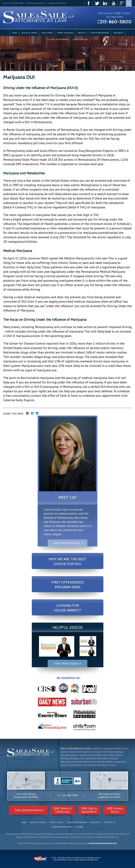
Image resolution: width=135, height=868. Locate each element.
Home (14, 33)
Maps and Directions (62, 827)
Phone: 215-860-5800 (14, 3)
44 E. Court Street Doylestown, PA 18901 (26, 796)
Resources (118, 33)
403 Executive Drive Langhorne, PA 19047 (109, 796)
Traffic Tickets (56, 822)
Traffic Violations (65, 33)
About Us (82, 33)
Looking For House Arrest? (67, 608)
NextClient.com (93, 860)
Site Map (79, 827)
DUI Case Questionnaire (58, 39)
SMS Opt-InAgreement (89, 810)
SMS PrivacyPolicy (115, 810)
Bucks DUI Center (29, 33)
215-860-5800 (116, 22)
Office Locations (80, 39)
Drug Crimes (47, 33)
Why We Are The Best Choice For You (67, 561)
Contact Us (109, 822)
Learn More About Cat (66, 543)
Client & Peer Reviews (100, 33)
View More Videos (66, 663)
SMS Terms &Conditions (63, 810)
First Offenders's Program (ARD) (68, 585)
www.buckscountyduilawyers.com (103, 843)
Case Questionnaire (28, 810)
